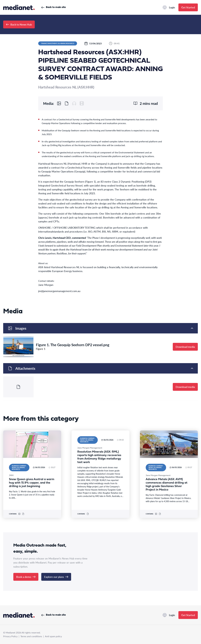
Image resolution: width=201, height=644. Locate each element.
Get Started (188, 7)
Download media (185, 347)
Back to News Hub (19, 24)
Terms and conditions (31, 636)
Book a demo (26, 577)
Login (169, 7)
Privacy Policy (10, 636)
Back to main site (54, 7)
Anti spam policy (53, 636)
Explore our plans (56, 577)
